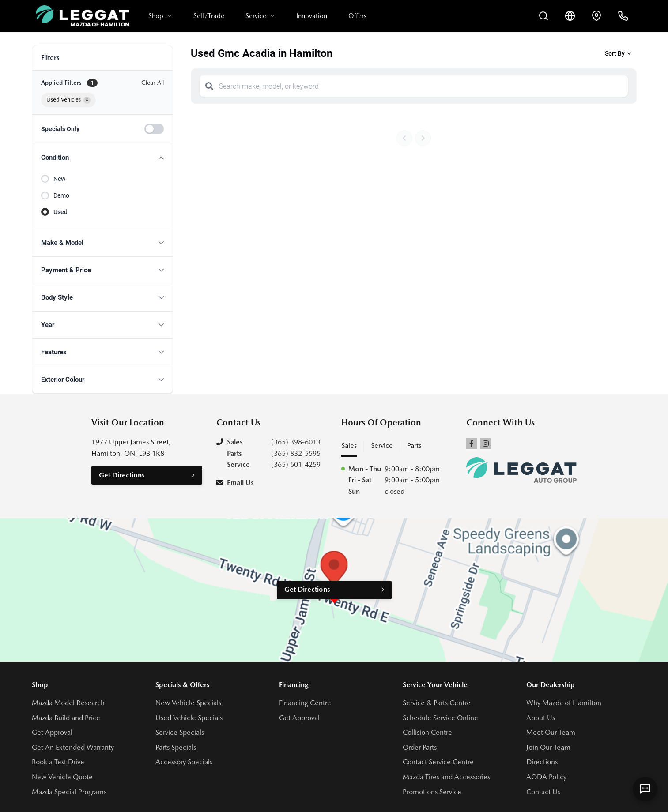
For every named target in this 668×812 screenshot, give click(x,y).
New (60, 179)
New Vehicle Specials (188, 703)
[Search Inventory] (543, 16)
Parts (414, 445)
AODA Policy (546, 777)
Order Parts (420, 747)
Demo (61, 195)
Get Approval (52, 732)
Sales (349, 445)
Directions (542, 762)
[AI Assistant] (645, 789)
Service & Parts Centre (437, 703)
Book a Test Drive (58, 762)
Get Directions (122, 475)
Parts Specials (176, 747)
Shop (160, 16)
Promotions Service (432, 792)
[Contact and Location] (596, 16)
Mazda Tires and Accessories (446, 777)
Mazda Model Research (68, 703)
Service (260, 16)
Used (60, 212)
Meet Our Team (551, 732)
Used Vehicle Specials (189, 718)
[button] (102, 158)
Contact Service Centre (438, 762)
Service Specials (180, 732)
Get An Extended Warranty (73, 747)
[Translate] (570, 16)
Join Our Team (548, 747)
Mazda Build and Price (66, 718)
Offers (357, 16)
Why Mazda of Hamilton (564, 703)
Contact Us (543, 792)
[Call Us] (623, 16)
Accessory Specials (184, 762)
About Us (541, 718)
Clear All (153, 83)
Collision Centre (427, 732)
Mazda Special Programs (69, 792)
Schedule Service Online (440, 718)
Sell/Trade (209, 16)
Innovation (312, 16)
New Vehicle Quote (62, 777)
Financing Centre (305, 703)
